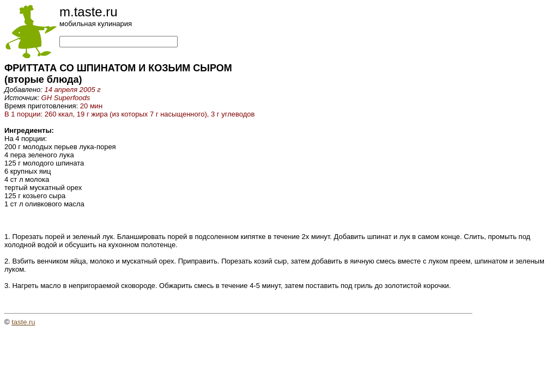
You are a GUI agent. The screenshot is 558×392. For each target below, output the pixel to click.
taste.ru (23, 322)
